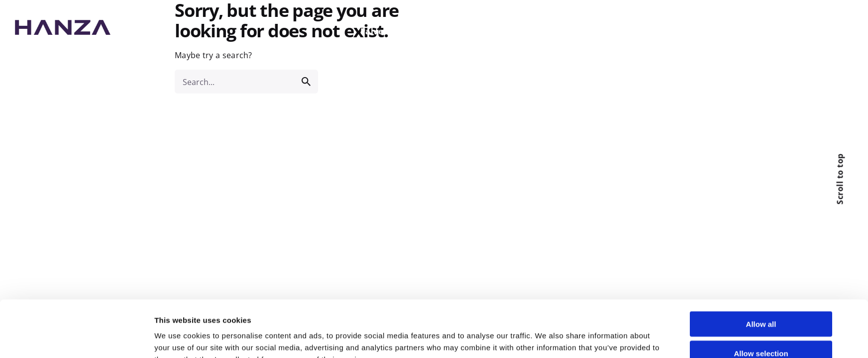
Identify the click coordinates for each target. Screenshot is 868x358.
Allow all (761, 271)
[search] (306, 82)
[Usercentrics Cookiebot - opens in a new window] (88, 339)
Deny (761, 329)
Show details (547, 338)
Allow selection (761, 300)
